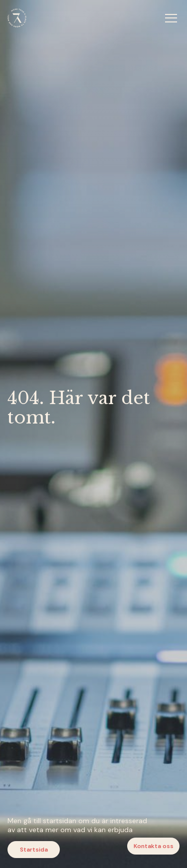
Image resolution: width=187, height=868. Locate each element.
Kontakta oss (154, 846)
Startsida (34, 850)
